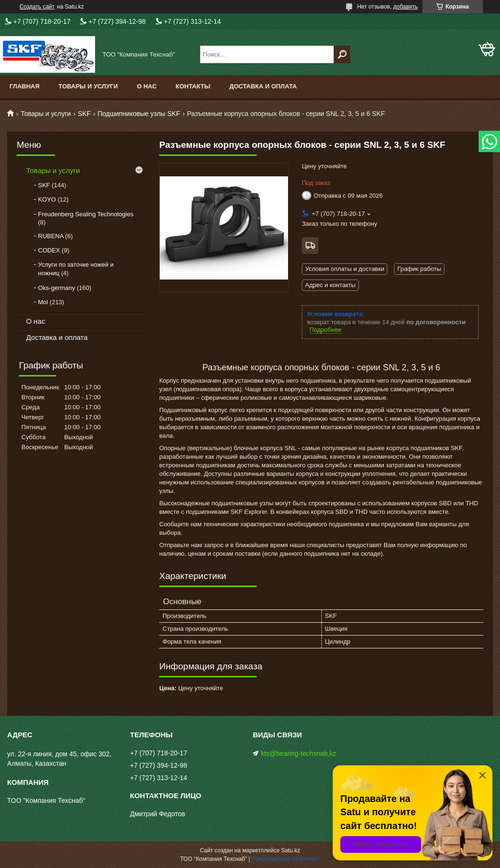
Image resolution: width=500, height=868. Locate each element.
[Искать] (342, 54)
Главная (24, 86)
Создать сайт (37, 7)
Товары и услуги (88, 86)
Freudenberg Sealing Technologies (86, 214)
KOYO (47, 199)
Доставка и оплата (263, 86)
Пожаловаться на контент (286, 859)
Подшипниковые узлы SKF (139, 114)
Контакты (193, 86)
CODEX (49, 250)
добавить (405, 7)
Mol (43, 302)
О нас (147, 86)
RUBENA (51, 236)
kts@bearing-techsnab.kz (298, 753)
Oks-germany (57, 288)
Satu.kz (290, 850)
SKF (84, 114)
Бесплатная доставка (310, 246)
